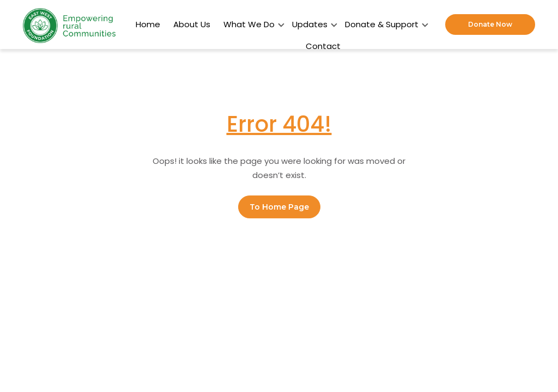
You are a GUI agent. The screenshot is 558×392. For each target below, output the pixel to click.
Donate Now (490, 24)
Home (148, 24)
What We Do (251, 24)
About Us (192, 24)
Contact (323, 46)
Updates (312, 24)
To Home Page (279, 207)
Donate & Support (384, 24)
